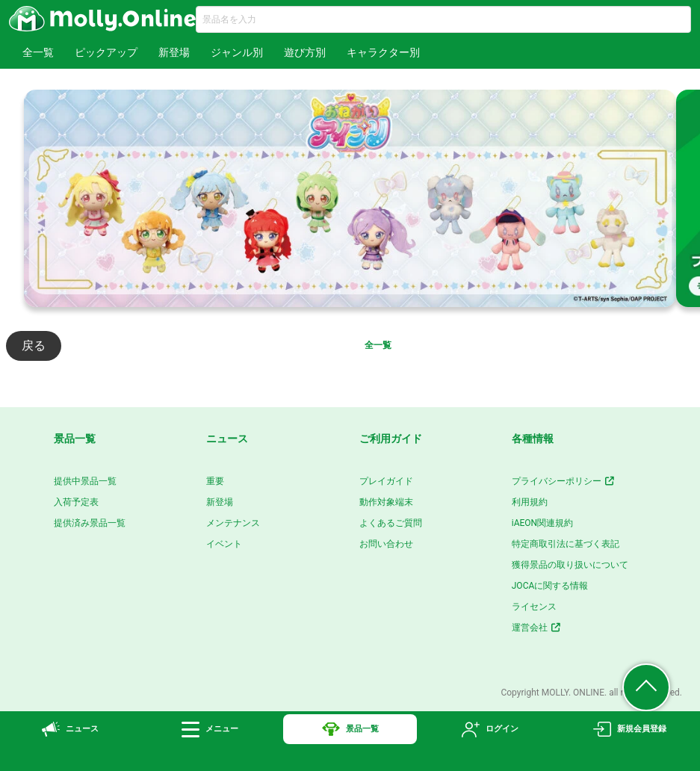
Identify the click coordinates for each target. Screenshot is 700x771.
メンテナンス (233, 523)
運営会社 (537, 628)
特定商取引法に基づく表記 (566, 544)
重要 (215, 481)
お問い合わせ (386, 544)
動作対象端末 (386, 502)
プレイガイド (386, 481)
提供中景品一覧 (85, 481)
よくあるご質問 (391, 523)
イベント (224, 544)
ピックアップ (106, 52)
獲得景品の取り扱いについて (570, 565)
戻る (34, 346)
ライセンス (534, 607)
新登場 (174, 52)
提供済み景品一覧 (90, 523)
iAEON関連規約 (542, 523)
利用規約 (530, 502)
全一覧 (38, 52)
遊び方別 (305, 52)
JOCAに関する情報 (550, 586)
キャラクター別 (383, 52)
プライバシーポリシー (564, 481)
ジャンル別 (237, 52)
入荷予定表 (76, 502)
